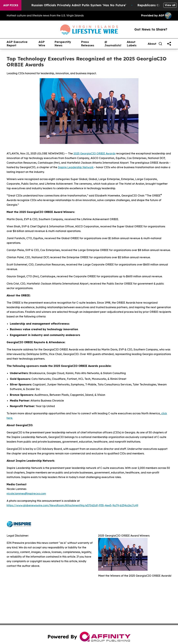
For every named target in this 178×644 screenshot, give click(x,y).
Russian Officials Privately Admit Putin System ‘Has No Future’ (82, 5)
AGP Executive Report (17, 44)
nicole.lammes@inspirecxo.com (26, 494)
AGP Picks (11, 5)
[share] (169, 44)
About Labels (132, 44)
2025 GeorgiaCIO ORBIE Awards (94, 153)
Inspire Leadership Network (76, 167)
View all (170, 5)
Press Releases (88, 44)
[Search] (160, 44)
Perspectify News (63, 44)
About (152, 44)
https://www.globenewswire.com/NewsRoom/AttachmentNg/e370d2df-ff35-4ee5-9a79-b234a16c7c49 (72, 505)
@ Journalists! (113, 44)
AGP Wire (42, 44)
